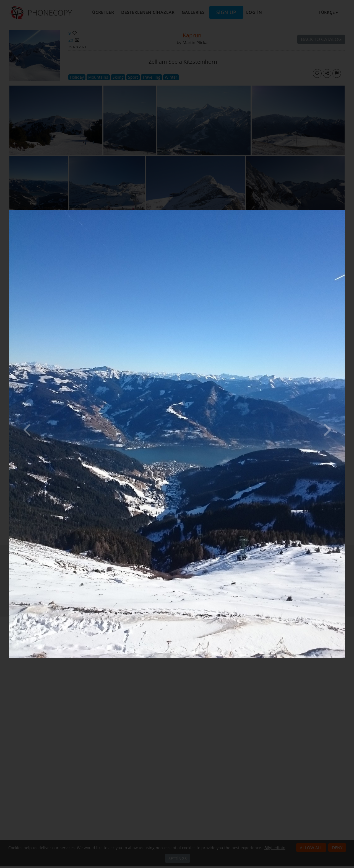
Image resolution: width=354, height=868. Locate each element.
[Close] (344, 211)
